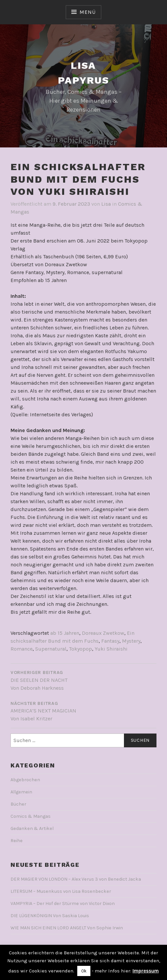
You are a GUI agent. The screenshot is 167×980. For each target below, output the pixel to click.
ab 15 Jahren (65, 633)
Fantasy (110, 641)
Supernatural (51, 649)
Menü (87, 12)
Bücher (18, 804)
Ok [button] (84, 971)
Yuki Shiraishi (111, 649)
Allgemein (21, 792)
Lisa (106, 204)
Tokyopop (81, 649)
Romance (22, 649)
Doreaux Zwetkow (103, 633)
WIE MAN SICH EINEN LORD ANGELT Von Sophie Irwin (67, 928)
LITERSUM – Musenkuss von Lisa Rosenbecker (61, 891)
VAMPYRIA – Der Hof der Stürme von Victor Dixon (63, 903)
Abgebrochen (25, 780)
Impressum (146, 971)
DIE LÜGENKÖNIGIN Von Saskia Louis (50, 916)
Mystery (131, 641)
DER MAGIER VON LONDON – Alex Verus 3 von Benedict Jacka (76, 879)
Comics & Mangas (31, 816)
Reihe (17, 841)
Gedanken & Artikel (32, 828)
